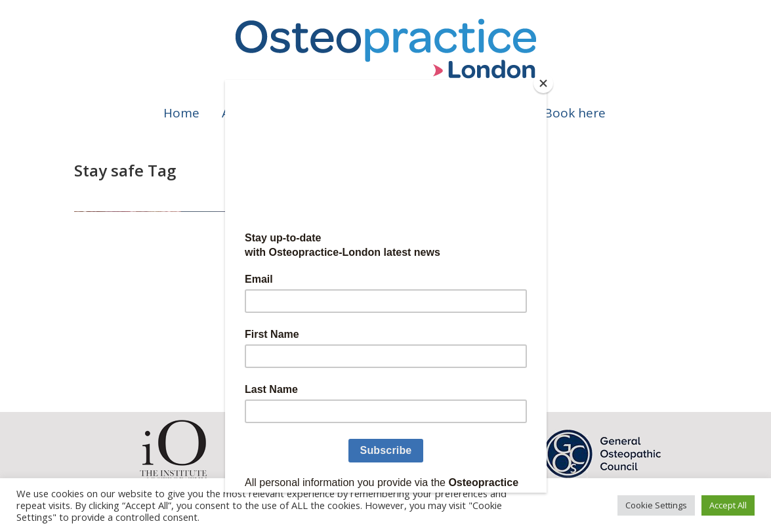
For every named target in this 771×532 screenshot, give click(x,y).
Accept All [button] (728, 505)
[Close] (543, 83)
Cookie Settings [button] (656, 505)
